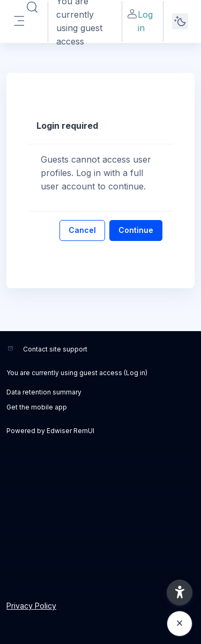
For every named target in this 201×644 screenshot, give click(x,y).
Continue (136, 230)
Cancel (82, 230)
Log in (140, 21)
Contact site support (55, 349)
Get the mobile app (37, 407)
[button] (180, 592)
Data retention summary (44, 392)
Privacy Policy (31, 606)
